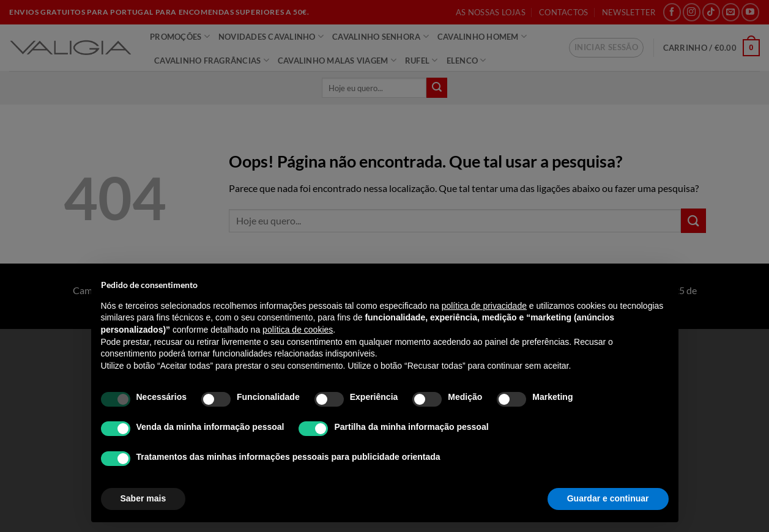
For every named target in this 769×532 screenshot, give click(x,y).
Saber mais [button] (143, 498)
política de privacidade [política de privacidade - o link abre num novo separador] (484, 306)
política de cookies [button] (298, 330)
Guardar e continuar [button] (608, 498)
